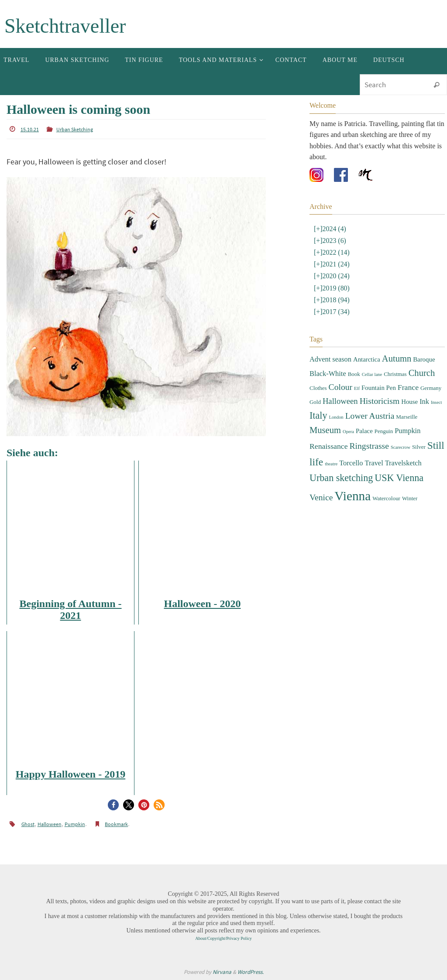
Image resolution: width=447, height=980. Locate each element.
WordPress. (251, 972)
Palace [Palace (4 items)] (364, 431)
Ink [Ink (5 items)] (424, 401)
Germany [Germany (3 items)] (431, 388)
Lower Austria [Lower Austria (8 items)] (370, 416)
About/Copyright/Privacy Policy (223, 938)
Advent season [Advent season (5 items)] (330, 359)
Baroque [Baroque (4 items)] (424, 359)
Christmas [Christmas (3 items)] (395, 374)
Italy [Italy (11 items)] (318, 415)
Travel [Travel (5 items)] (374, 463)
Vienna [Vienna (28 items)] (352, 496)
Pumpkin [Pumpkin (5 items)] (407, 431)
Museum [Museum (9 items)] (325, 430)
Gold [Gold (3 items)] (315, 402)
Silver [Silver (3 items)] (419, 447)
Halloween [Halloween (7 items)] (340, 401)
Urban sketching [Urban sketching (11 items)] (341, 478)
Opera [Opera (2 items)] (348, 432)
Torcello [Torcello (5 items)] (351, 463)
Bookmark (116, 824)
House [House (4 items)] (409, 402)
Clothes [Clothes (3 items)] (318, 388)
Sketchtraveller (65, 26)
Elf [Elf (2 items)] (357, 388)
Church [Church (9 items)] (422, 373)
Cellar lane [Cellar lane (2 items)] (372, 374)
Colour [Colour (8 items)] (340, 387)
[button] (113, 805)
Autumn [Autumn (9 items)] (397, 359)
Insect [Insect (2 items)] (436, 402)
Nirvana (222, 972)
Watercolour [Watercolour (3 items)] (386, 498)
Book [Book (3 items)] (354, 374)
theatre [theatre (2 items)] (331, 464)
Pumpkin (75, 824)
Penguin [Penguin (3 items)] (384, 431)
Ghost (28, 824)
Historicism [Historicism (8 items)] (380, 401)
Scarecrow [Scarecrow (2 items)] (401, 447)
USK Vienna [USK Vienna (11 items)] (399, 478)
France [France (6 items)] (408, 387)
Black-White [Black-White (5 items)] (328, 374)
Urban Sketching (75, 129)
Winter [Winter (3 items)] (410, 498)
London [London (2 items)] (336, 417)
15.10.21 (30, 129)
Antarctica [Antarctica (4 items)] (367, 359)
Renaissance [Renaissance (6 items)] (329, 446)
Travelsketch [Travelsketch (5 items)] (403, 463)
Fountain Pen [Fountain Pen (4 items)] (379, 388)
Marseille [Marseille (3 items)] (407, 417)
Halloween (50, 824)
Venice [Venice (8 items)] (321, 497)
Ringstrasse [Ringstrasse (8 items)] (369, 446)
